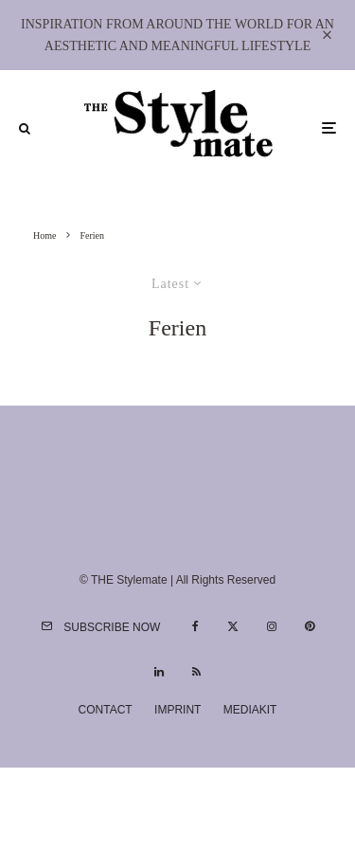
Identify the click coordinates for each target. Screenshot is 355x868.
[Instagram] (272, 626)
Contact (106, 710)
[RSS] (196, 672)
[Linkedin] (159, 672)
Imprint (177, 710)
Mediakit (250, 710)
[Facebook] (195, 626)
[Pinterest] (310, 626)
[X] (233, 626)
